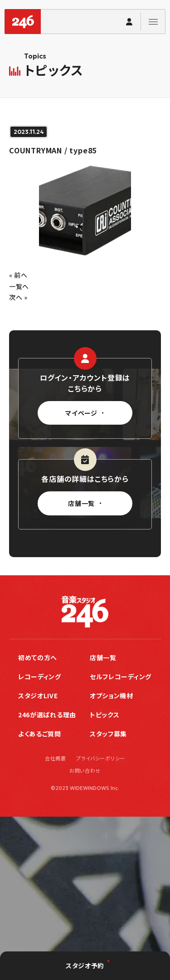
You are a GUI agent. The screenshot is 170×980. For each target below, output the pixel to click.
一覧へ (19, 286)
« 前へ (18, 275)
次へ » (18, 297)
